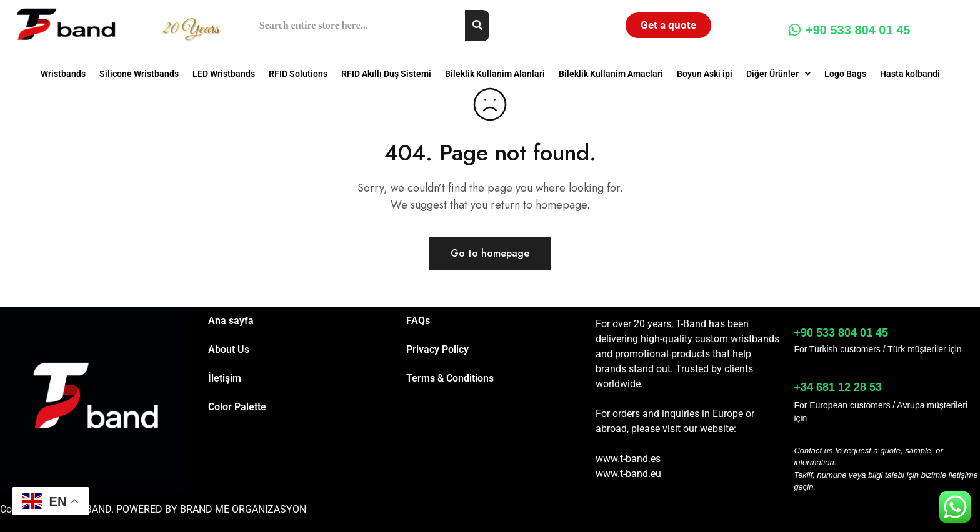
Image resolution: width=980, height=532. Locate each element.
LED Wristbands (224, 74)
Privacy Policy (437, 349)
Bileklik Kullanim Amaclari (611, 74)
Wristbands (63, 74)
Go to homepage (490, 253)
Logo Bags (845, 74)
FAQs (418, 321)
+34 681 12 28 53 (838, 387)
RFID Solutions (298, 74)
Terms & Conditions (450, 378)
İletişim (225, 378)
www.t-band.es (628, 459)
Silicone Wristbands (139, 74)
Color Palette (237, 407)
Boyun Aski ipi (705, 74)
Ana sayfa (231, 321)
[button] (778, 74)
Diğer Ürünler (778, 74)
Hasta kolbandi (910, 74)
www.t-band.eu (628, 474)
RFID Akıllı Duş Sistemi (386, 74)
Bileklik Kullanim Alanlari (495, 74)
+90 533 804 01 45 (849, 30)
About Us (229, 349)
